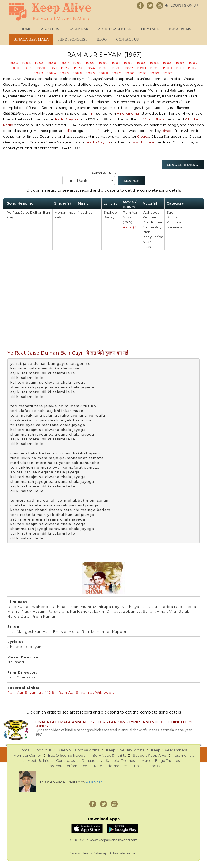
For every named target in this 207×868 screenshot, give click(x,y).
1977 (129, 68)
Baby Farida (153, 237)
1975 (103, 68)
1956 (52, 63)
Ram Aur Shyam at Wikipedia (87, 692)
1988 (104, 73)
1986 (78, 73)
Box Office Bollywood (67, 755)
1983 (39, 73)
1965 (167, 63)
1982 (192, 68)
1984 (52, 73)
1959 (90, 63)
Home (26, 29)
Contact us (127, 39)
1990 (130, 73)
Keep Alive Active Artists (79, 750)
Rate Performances (111, 766)
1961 (116, 63)
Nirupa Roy (152, 227)
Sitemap (101, 853)
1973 (78, 68)
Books (154, 766)
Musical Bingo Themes (161, 760)
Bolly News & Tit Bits (109, 755)
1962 (128, 63)
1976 (116, 68)
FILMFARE (150, 29)
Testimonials (183, 755)
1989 (117, 73)
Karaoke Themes (120, 760)
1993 (168, 73)
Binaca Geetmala (31, 39)
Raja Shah (94, 782)
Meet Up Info (38, 760)
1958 (77, 63)
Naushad (85, 212)
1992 (155, 73)
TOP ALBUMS (180, 29)
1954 (27, 63)
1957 (65, 63)
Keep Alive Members (169, 750)
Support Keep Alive (150, 755)
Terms (87, 853)
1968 (15, 68)
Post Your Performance (67, 766)
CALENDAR (79, 29)
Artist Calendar (115, 29)
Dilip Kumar (152, 222)
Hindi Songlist (73, 39)
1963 (141, 63)
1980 (167, 68)
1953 (14, 63)
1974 (91, 68)
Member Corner (27, 755)
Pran (146, 232)
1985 (65, 73)
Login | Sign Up (184, 5)
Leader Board (183, 165)
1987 (91, 73)
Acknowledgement (124, 853)
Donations (90, 760)
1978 (142, 68)
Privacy (74, 853)
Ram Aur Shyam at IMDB (31, 692)
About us (50, 29)
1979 (154, 68)
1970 (41, 68)
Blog (102, 39)
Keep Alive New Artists (125, 750)
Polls (138, 766)
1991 (143, 73)
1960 (103, 63)
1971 (53, 68)
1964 (154, 63)
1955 (39, 63)
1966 (180, 63)
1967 (193, 63)
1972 (65, 68)
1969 (28, 68)
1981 (180, 68)
